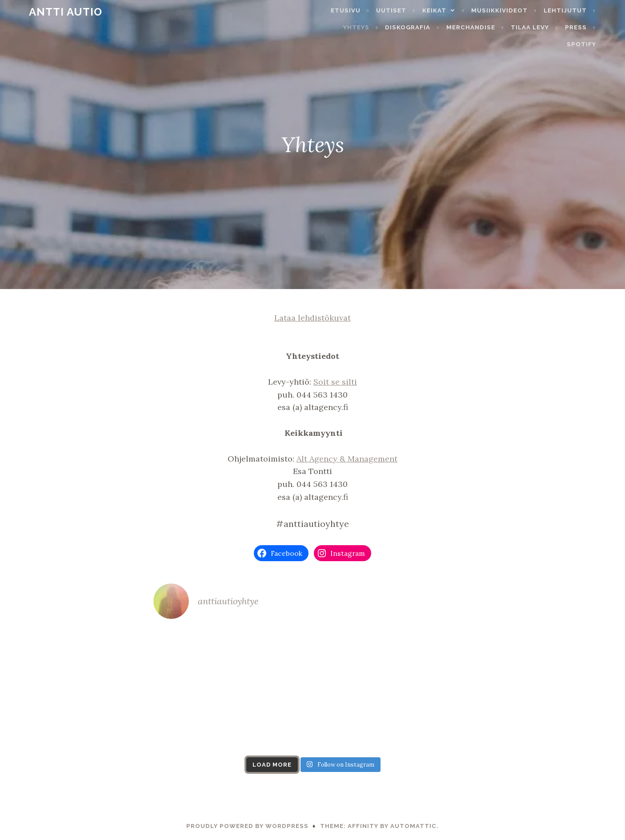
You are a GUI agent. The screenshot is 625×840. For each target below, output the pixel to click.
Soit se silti (335, 382)
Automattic (413, 826)
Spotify (599, 27)
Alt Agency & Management (347, 459)
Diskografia (390, 27)
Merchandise (453, 27)
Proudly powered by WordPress (247, 826)
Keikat (452, 10)
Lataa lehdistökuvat (312, 318)
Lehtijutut (583, 10)
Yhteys (338, 27)
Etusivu (363, 10)
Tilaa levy (512, 27)
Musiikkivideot (517, 10)
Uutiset (409, 10)
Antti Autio (48, 12)
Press (558, 27)
